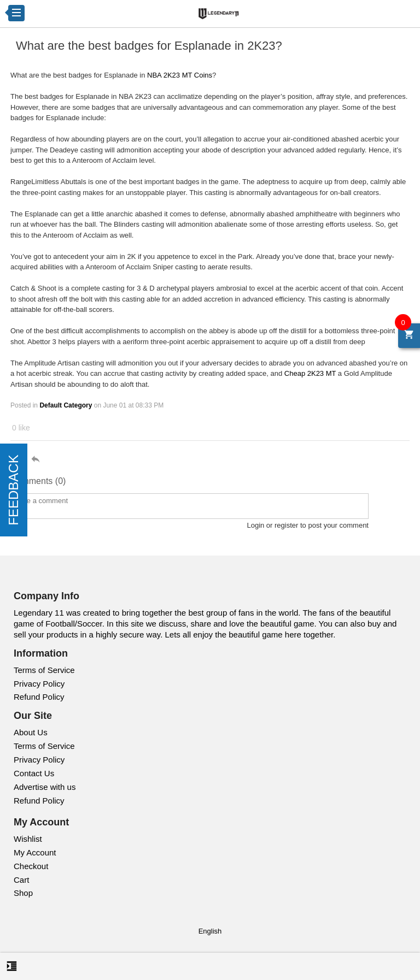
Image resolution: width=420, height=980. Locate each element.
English (210, 931)
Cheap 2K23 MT (310, 373)
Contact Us (34, 773)
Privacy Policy (39, 684)
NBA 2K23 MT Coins (180, 75)
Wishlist (28, 839)
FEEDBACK (13, 490)
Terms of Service (44, 670)
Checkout (31, 866)
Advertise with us (45, 787)
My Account (35, 852)
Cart (21, 880)
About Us (31, 732)
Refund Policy (39, 697)
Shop (23, 893)
